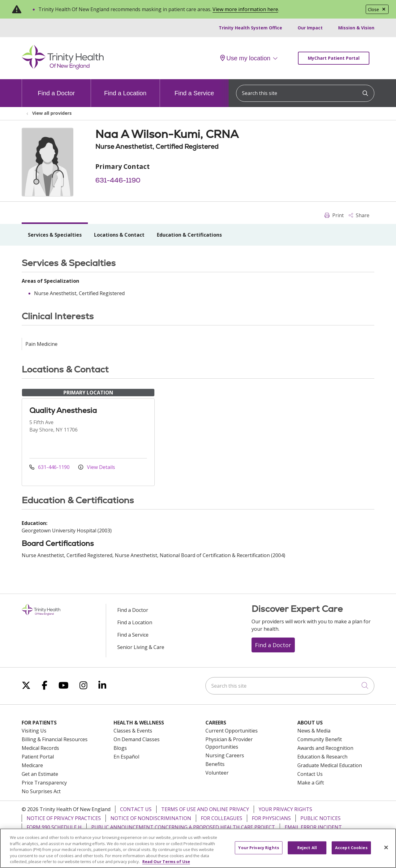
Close (377, 9)
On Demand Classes (137, 739)
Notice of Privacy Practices (64, 818)
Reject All (307, 851)
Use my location (245, 58)
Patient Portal (38, 757)
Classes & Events (133, 731)
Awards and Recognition (325, 748)
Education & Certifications (189, 235)
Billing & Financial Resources (55, 739)
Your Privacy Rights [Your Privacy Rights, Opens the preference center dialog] (258, 851)
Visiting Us (34, 731)
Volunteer (217, 773)
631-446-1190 (118, 180)
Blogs (120, 748)
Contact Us (310, 774)
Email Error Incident (313, 827)
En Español (126, 757)
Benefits (215, 764)
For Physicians (271, 818)
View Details (97, 467)
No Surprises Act (41, 791)
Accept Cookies (351, 851)
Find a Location (125, 88)
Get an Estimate (40, 774)
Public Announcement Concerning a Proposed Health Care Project (183, 827)
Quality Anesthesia (63, 410)
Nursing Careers (225, 755)
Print (334, 215)
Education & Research (322, 757)
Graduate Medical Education (330, 765)
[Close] (386, 851)
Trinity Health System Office (250, 28)
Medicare (32, 765)
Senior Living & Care (141, 647)
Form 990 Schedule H (54, 827)
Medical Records (40, 748)
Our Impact (310, 28)
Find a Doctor (56, 88)
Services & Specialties (55, 235)
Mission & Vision (356, 28)
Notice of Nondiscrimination (151, 818)
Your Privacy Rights (285, 809)
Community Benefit (320, 739)
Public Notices (321, 818)
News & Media (314, 731)
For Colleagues (222, 818)
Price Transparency (44, 783)
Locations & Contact (119, 235)
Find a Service (194, 88)
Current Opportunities (232, 731)
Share (359, 215)
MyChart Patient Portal (334, 58)
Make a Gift (311, 783)
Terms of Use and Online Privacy (205, 809)
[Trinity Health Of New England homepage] (63, 68)
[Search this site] (305, 93)
